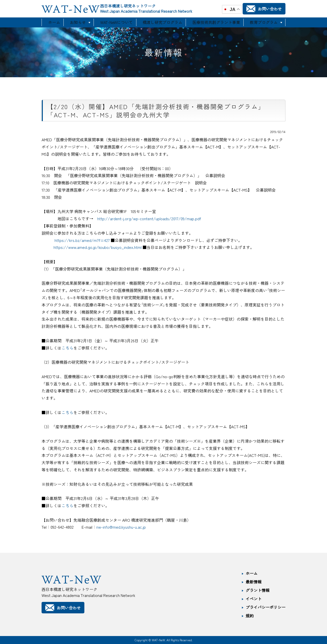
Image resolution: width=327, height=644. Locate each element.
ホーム (54, 22)
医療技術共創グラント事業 (216, 22)
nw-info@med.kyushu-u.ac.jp (121, 527)
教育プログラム (262, 22)
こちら (67, 348)
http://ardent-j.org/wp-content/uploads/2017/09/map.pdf (149, 218)
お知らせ (79, 22)
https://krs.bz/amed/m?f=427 (82, 240)
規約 (250, 616)
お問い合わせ (264, 9)
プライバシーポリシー (266, 607)
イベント (254, 599)
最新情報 (254, 582)
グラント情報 (258, 590)
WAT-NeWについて (119, 22)
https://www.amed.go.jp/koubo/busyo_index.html (98, 247)
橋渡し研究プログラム (164, 22)
